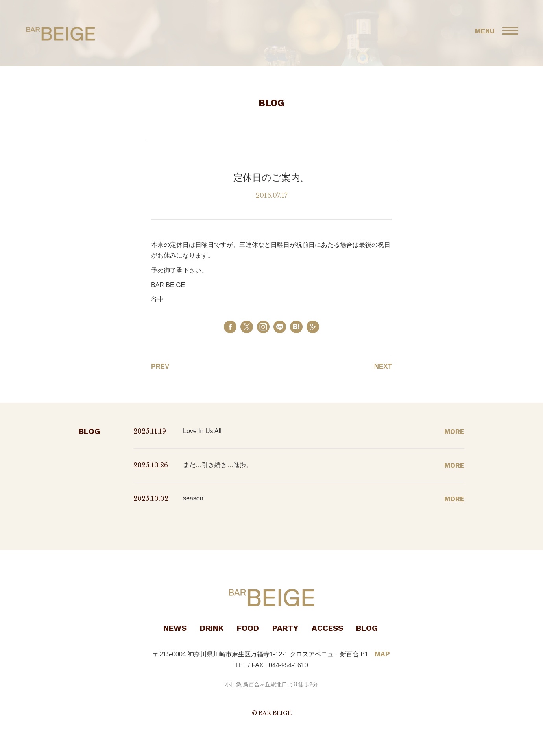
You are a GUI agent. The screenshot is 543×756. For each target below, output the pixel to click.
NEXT (383, 366)
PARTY (285, 628)
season (193, 498)
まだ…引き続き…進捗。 (218, 465)
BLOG (367, 628)
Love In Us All (202, 431)
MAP (382, 654)
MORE (454, 432)
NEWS (175, 628)
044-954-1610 (288, 665)
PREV (160, 366)
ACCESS (327, 628)
